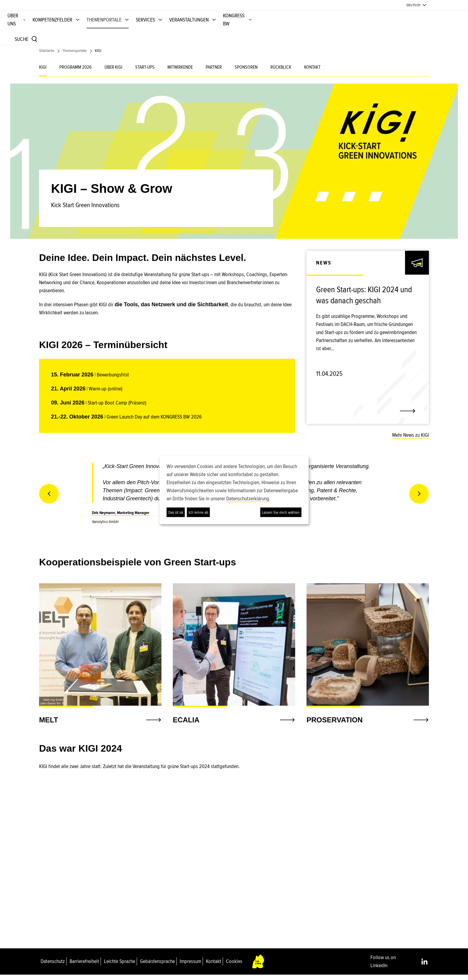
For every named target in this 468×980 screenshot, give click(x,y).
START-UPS (145, 72)
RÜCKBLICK (281, 72)
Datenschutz (53, 966)
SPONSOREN (246, 72)
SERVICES (278, 30)
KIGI (43, 72)
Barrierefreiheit (84, 966)
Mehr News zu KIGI (411, 440)
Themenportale (75, 56)
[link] (368, 303)
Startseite (47, 56)
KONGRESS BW (370, 30)
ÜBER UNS (141, 30)
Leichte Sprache (120, 966)
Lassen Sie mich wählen (281, 512)
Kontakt (214, 966)
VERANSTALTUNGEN (321, 30)
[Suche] (410, 30)
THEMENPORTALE (237, 30)
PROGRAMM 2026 (76, 72)
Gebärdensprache (157, 966)
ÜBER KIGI (113, 72)
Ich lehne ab (198, 512)
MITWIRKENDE (180, 72)
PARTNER (214, 72)
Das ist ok (176, 512)
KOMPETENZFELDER (185, 30)
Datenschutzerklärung (248, 499)
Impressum (190, 966)
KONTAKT (312, 72)
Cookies (234, 966)
